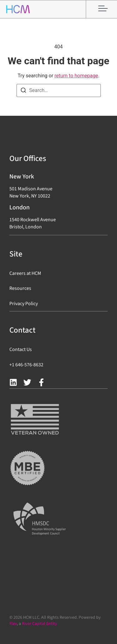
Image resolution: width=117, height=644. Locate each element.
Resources (20, 288)
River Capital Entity (39, 624)
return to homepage (76, 76)
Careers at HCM (25, 273)
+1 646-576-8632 (26, 365)
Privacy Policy (24, 304)
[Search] (23, 91)
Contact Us (21, 349)
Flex (13, 624)
